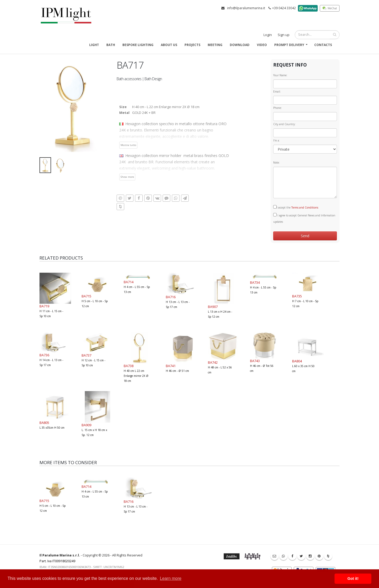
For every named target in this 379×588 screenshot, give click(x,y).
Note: (276, 163)
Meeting (215, 45)
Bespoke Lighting (138, 45)
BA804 (297, 361)
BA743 (255, 361)
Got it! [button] (353, 579)
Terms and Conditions (305, 207)
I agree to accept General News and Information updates (304, 218)
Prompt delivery (289, 45)
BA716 (171, 297)
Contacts (323, 45)
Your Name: (280, 75)
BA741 (171, 366)
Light (94, 45)
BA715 (86, 296)
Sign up (284, 35)
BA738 (129, 366)
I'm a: (276, 140)
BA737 (86, 355)
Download (240, 45)
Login (268, 35)
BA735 (297, 296)
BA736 (44, 355)
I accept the (296, 207)
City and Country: (284, 124)
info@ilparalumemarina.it (246, 8)
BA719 (44, 306)
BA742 (213, 362)
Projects (192, 45)
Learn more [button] (171, 578)
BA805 (44, 423)
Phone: (278, 108)
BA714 (129, 282)
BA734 (255, 282)
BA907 (213, 307)
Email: (277, 92)
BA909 (86, 425)
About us (169, 45)
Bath (111, 45)
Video (262, 45)
